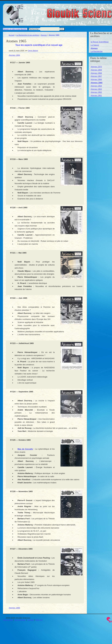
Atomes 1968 (96, 73)
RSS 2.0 (39, 620)
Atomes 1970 (96, 67)
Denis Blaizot (33, 50)
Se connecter (20, 620)
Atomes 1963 (96, 89)
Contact (30, 620)
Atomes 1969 (96, 70)
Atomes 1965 (97, 83)
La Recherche (97, 51)
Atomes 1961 (96, 95)
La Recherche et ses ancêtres (28, 35)
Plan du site (8, 620)
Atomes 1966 (14, 608)
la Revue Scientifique (100, 42)
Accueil (12, 35)
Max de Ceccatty (25, 449)
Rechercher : (34, 29)
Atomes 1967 (96, 76)
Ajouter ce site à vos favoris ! (15, 29)
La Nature (95, 45)
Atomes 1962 (96, 92)
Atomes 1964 (14, 55)
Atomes (44, 35)
